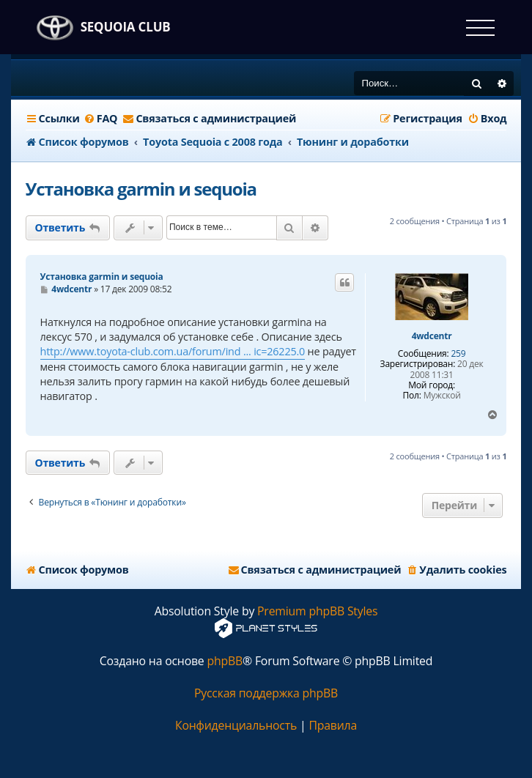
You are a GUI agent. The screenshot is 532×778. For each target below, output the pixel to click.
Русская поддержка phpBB (266, 693)
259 (458, 354)
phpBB (225, 661)
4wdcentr (432, 336)
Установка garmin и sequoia (141, 189)
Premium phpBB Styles (317, 611)
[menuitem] (101, 119)
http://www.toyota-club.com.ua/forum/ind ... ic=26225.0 (173, 351)
